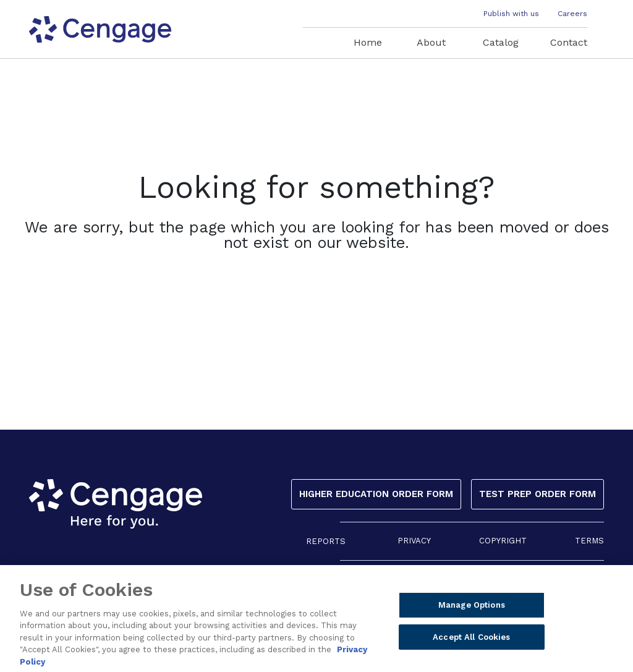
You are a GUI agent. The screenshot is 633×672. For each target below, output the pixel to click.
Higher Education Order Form (376, 494)
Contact (569, 42)
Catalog (501, 42)
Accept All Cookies (471, 641)
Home (368, 42)
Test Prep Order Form (537, 494)
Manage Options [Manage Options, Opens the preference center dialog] (472, 609)
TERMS (589, 541)
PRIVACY (414, 541)
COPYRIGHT (503, 541)
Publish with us (511, 14)
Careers (572, 14)
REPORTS (326, 541)
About (431, 42)
